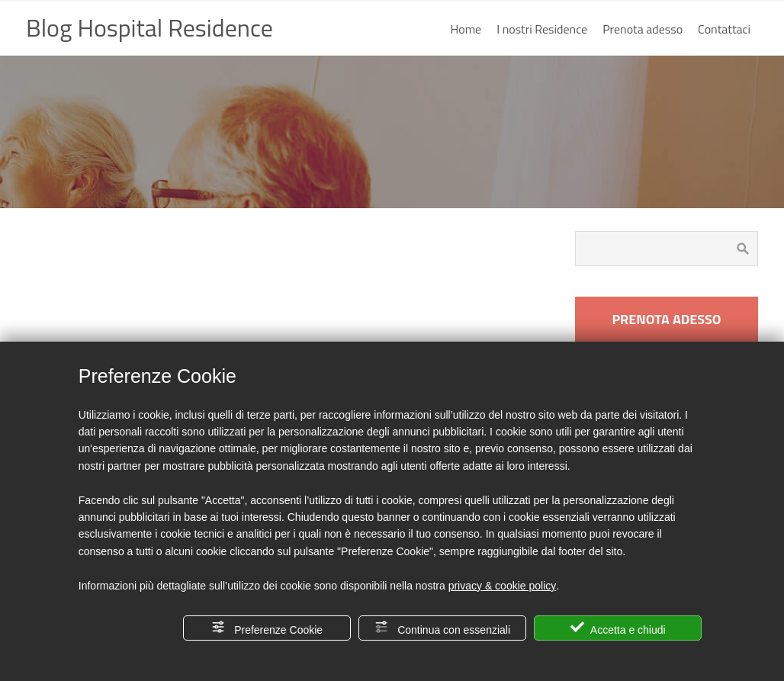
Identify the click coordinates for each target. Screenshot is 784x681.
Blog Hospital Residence (149, 27)
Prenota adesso (643, 29)
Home (466, 29)
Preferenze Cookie (267, 628)
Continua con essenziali (442, 628)
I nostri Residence (542, 29)
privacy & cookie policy (503, 586)
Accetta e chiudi (618, 628)
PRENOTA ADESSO (666, 319)
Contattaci (724, 29)
